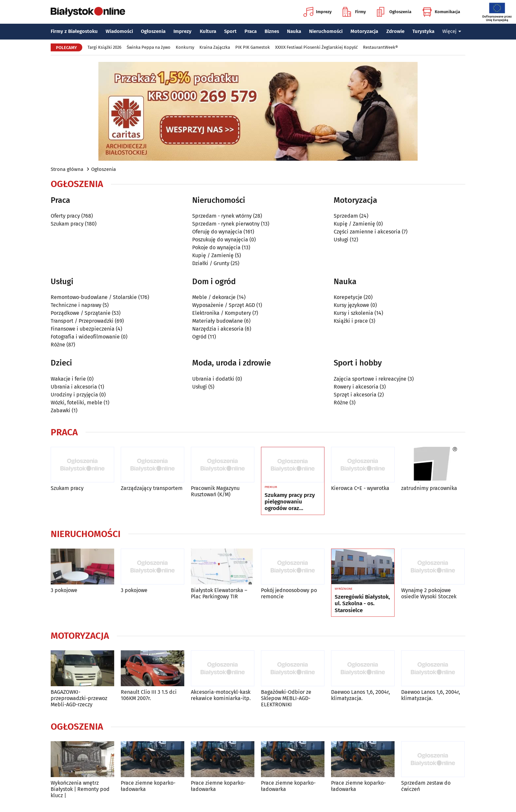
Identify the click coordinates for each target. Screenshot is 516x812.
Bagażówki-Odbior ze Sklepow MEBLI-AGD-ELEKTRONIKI (286, 698)
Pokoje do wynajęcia (216, 247)
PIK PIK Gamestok (253, 47)
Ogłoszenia (394, 12)
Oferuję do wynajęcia (217, 232)
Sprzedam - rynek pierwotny (226, 224)
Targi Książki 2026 (104, 47)
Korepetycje (348, 297)
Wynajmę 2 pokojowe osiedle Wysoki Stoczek (429, 593)
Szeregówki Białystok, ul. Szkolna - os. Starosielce (362, 604)
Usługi (341, 240)
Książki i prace (351, 321)
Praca (251, 31)
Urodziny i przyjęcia (74, 395)
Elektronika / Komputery (222, 313)
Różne (58, 345)
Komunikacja (441, 12)
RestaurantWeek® (380, 47)
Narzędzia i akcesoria (218, 329)
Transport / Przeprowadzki (82, 321)
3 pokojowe (64, 590)
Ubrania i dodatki (213, 379)
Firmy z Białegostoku (74, 31)
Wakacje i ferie (68, 379)
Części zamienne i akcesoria (367, 232)
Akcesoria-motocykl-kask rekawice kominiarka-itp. (221, 695)
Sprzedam (346, 216)
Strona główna (67, 169)
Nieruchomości (326, 31)
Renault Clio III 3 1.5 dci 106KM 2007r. (149, 695)
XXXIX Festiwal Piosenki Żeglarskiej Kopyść (316, 47)
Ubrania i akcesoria (74, 387)
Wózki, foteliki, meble (77, 403)
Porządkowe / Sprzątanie (81, 313)
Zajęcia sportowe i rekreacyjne (370, 379)
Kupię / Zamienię (213, 255)
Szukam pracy (67, 224)
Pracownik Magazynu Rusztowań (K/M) (215, 491)
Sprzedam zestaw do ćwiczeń (426, 786)
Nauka (294, 31)
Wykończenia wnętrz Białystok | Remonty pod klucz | (80, 789)
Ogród (199, 337)
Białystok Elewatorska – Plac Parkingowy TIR (219, 593)
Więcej (452, 31)
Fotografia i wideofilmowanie (85, 337)
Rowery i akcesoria (356, 387)
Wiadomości (119, 31)
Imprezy (318, 12)
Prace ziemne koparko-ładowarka (148, 786)
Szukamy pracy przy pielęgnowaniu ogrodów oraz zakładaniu (290, 502)
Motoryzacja (364, 31)
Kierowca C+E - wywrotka (360, 488)
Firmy (354, 12)
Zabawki (61, 410)
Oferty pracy (65, 216)
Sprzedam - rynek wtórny (222, 216)
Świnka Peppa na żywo (149, 47)
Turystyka (423, 31)
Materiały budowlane (218, 321)
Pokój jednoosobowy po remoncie (289, 593)
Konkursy (185, 47)
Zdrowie (395, 31)
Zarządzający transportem (152, 488)
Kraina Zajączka (215, 47)
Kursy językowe (351, 305)
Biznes (272, 31)
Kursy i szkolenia (353, 313)
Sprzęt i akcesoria (355, 395)
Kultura (208, 31)
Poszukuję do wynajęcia (220, 240)
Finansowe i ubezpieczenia (83, 329)
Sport (230, 31)
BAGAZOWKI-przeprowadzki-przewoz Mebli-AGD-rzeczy (79, 698)
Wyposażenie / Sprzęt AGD (224, 305)
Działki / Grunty (211, 263)
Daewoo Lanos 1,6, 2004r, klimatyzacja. (361, 695)
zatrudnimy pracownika (429, 488)
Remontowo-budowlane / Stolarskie (94, 297)
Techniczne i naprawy (76, 305)
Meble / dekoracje (214, 297)
